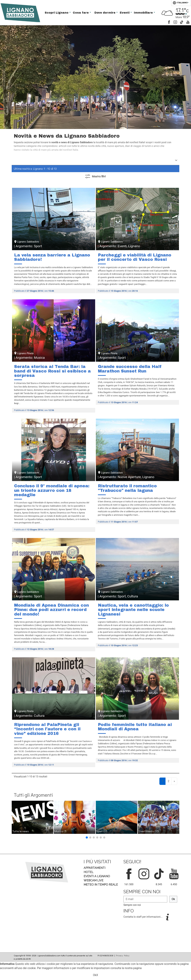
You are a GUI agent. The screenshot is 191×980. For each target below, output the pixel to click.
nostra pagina (133, 968)
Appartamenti (94, 868)
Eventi (125, 13)
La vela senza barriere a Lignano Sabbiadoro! (52, 257)
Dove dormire (105, 13)
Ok (173, 899)
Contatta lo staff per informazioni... (143, 917)
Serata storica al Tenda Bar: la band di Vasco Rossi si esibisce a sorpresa (52, 371)
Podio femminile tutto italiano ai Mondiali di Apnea (135, 727)
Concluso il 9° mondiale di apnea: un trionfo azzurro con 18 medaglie (52, 490)
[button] (87, 837)
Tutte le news (21, 831)
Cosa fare (81, 13)
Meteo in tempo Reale (101, 885)
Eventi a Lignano (97, 876)
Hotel (89, 872)
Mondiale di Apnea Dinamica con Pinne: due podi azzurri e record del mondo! (52, 610)
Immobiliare (144, 13)
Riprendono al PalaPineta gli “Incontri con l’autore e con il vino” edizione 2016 (47, 729)
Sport (102, 831)
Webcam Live (93, 880)
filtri (95, 176)
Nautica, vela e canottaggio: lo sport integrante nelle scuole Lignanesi (133, 610)
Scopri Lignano (57, 13)
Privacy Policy (123, 955)
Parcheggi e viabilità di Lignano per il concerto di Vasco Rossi (135, 257)
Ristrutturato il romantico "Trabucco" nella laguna (127, 488)
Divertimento (149, 831)
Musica (60, 831)
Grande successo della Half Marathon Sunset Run (130, 369)
